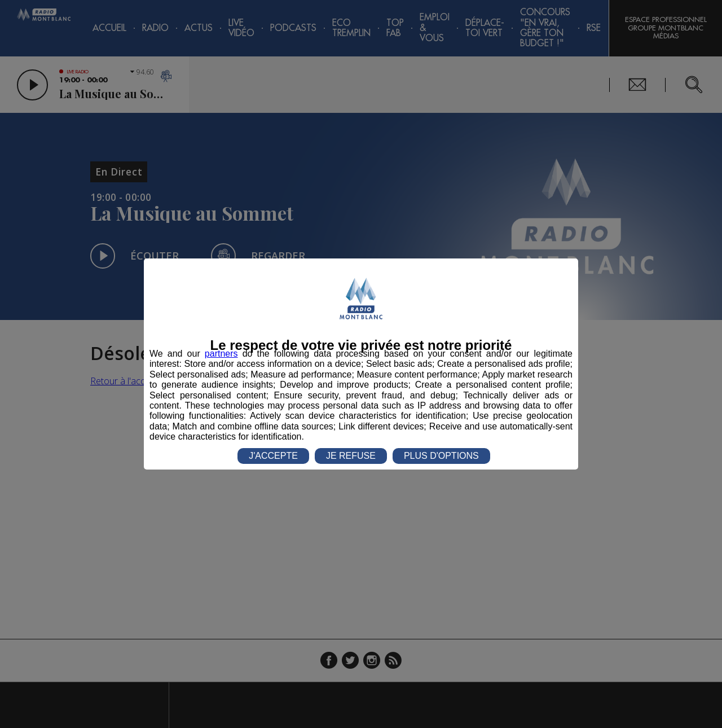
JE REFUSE (351, 456)
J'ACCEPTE (273, 456)
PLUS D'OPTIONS (441, 456)
